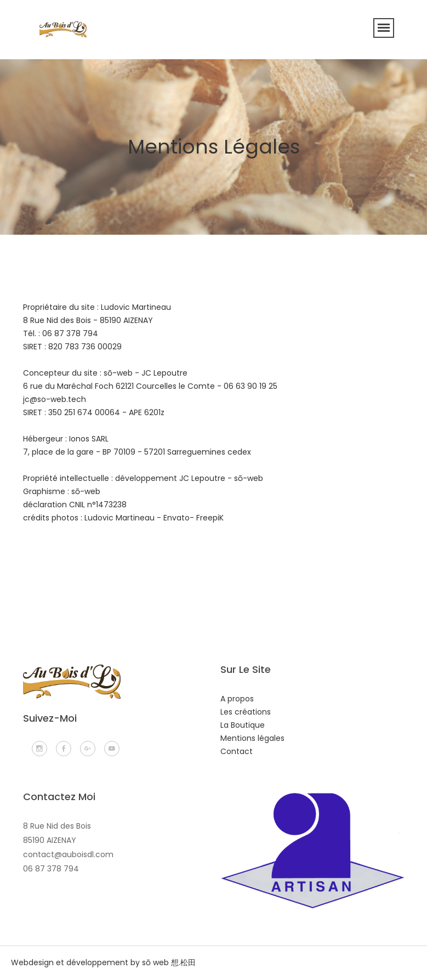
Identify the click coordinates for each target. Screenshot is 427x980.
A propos (237, 699)
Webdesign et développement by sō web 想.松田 (103, 962)
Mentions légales (252, 738)
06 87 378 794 (51, 869)
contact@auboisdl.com (68, 854)
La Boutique (243, 725)
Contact (237, 751)
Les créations (246, 712)
